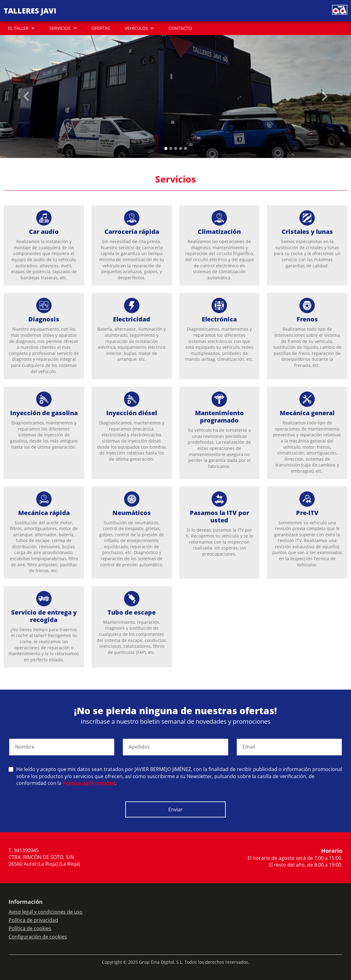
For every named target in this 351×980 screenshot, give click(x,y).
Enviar (175, 809)
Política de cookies (30, 928)
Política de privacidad (33, 920)
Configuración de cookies (38, 937)
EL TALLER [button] (18, 28)
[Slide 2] (176, 148)
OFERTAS (101, 28)
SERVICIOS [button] (60, 28)
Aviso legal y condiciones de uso (46, 912)
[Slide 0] (166, 148)
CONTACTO (180, 28)
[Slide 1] (171, 148)
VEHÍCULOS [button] (136, 28)
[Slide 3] (181, 148)
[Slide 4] (185, 148)
